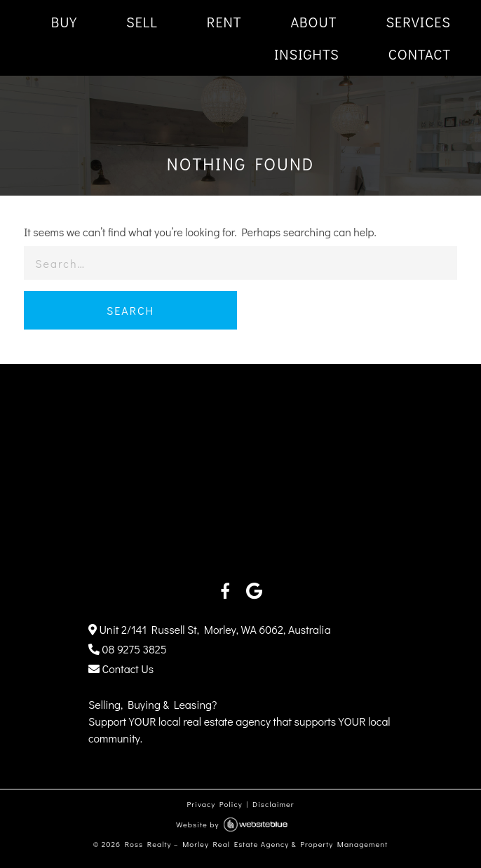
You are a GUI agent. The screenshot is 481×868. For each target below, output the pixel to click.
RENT (224, 22)
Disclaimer (273, 804)
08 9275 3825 (128, 649)
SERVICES (418, 22)
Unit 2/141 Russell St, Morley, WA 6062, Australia (210, 629)
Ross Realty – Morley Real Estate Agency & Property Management (257, 844)
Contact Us (121, 669)
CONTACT (420, 54)
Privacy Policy (214, 804)
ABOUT (313, 22)
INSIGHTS (307, 54)
